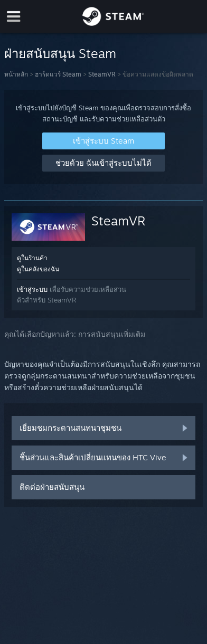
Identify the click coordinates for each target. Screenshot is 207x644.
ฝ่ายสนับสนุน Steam (60, 53)
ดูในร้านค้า (32, 258)
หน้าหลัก (16, 74)
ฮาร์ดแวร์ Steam (58, 74)
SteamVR (102, 74)
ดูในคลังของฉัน (38, 269)
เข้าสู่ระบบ (32, 289)
